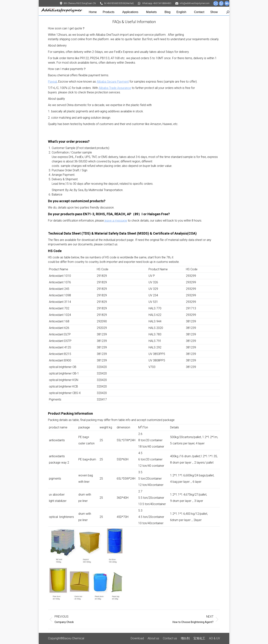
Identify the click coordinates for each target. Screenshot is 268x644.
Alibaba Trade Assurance (115, 88)
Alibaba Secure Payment (113, 82)
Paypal (52, 82)
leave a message (115, 221)
